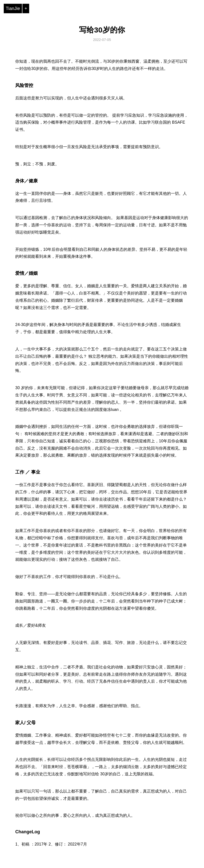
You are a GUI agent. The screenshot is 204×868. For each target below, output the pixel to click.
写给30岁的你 (102, 30)
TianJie (13, 8)
